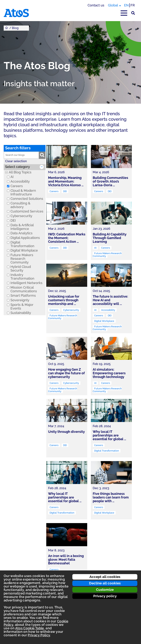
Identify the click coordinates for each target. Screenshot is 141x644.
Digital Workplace (24, 250)
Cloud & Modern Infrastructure (23, 192)
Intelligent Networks (26, 283)
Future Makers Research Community (22, 259)
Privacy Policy (39, 635)
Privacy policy (105, 596)
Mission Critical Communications (24, 289)
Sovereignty (20, 300)
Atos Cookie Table (30, 628)
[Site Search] (133, 13)
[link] (67, 171)
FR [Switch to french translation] (133, 5)
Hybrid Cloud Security (21, 269)
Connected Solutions (27, 199)
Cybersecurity (21, 216)
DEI (13, 221)
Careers (17, 186)
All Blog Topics (20, 172)
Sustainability (21, 313)
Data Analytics (21, 233)
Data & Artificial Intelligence (22, 227)
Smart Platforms (23, 296)
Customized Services (27, 211)
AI (12, 177)
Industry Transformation (22, 277)
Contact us (96, 5)
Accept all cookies (105, 577)
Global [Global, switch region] (113, 5)
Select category (18, 167)
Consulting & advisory (20, 205)
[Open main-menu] (124, 13)
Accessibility (20, 181)
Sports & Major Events (22, 307)
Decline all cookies (105, 583)
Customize (105, 590)
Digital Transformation (22, 244)
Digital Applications (25, 238)
